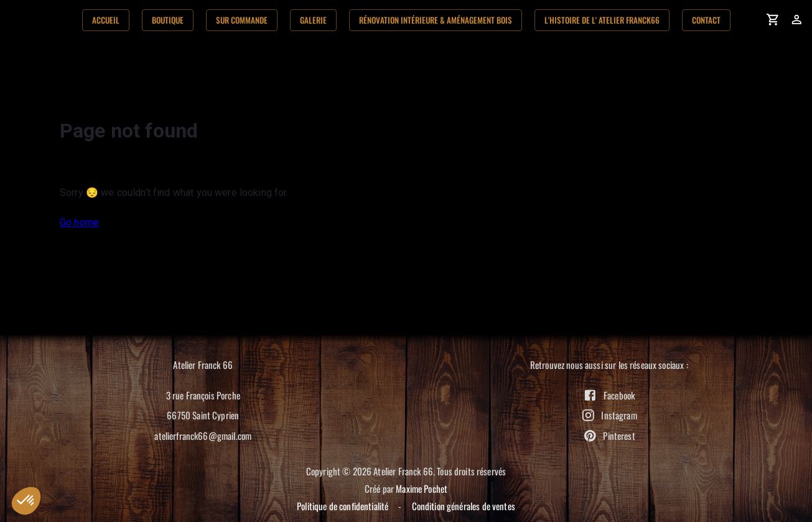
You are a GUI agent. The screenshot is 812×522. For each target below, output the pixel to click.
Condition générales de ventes (464, 506)
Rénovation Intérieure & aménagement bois (436, 20)
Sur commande (242, 20)
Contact (706, 20)
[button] (26, 501)
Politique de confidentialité (343, 506)
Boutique (168, 20)
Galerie (313, 20)
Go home (79, 222)
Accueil (106, 20)
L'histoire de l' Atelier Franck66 (602, 20)
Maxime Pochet (422, 488)
